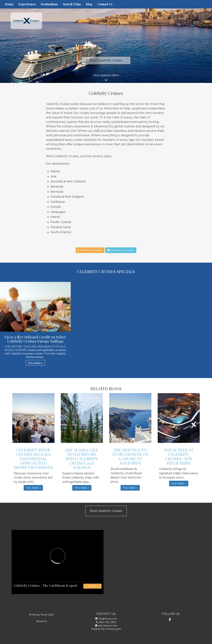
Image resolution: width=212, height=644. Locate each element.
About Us (41, 621)
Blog (89, 4)
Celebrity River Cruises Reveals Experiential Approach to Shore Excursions (33, 459)
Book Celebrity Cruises (106, 60)
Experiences (27, 4)
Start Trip (92, 586)
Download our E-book (121, 250)
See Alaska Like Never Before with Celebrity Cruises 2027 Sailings (82, 459)
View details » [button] (35, 363)
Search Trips (72, 4)
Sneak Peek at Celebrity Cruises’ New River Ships (179, 456)
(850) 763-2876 (108, 622)
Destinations (49, 4)
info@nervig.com (107, 619)
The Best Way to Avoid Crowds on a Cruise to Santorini (130, 456)
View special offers (106, 78)
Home (9, 4)
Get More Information (90, 250)
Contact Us (105, 4)
